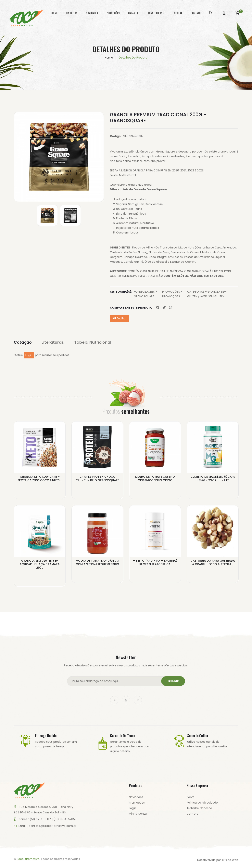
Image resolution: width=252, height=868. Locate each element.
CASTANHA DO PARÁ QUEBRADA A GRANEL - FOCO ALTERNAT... (213, 562)
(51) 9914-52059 (65, 819)
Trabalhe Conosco (199, 808)
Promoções (137, 802)
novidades (92, 13)
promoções (113, 13)
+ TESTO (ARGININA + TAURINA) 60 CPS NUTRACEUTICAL (155, 562)
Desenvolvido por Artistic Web (218, 860)
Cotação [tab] (23, 342)
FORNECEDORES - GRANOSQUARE (145, 294)
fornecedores (156, 13)
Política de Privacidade (202, 802)
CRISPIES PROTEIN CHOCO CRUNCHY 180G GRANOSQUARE (97, 478)
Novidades (136, 797)
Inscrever (173, 681)
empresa (177, 13)
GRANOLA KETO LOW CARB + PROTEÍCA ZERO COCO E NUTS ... (40, 478)
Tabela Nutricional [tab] (93, 342)
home (54, 13)
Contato (192, 813)
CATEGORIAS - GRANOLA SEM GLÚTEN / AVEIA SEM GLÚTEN (207, 294)
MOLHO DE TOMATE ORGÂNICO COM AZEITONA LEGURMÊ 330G (97, 562)
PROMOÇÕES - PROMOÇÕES (172, 294)
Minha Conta (138, 813)
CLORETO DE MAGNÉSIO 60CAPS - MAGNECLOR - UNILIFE (213, 478)
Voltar (120, 318)
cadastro (134, 13)
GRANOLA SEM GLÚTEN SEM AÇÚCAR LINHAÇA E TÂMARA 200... (40, 564)
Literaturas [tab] (53, 342)
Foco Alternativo (28, 859)
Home (109, 58)
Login (29, 355)
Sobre (191, 797)
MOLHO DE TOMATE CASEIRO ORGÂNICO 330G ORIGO (155, 478)
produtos (72, 13)
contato (196, 13)
